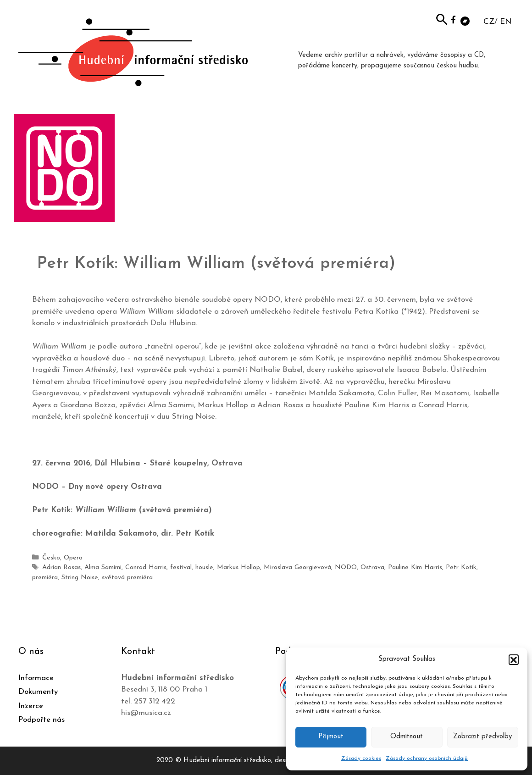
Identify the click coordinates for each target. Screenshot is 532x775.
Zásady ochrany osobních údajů (427, 758)
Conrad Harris (146, 567)
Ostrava (372, 567)
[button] (514, 659)
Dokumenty (38, 692)
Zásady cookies (361, 758)
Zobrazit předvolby (482, 737)
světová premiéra (127, 578)
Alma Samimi (103, 567)
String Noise (80, 578)
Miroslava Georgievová (297, 567)
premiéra (45, 578)
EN (506, 22)
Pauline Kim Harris (415, 567)
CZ (489, 22)
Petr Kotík (461, 567)
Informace (36, 678)
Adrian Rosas (61, 567)
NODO (346, 567)
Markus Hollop (238, 567)
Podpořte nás (42, 720)
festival (181, 567)
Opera (73, 558)
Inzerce (31, 706)
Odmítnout (407, 737)
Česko (51, 558)
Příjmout (331, 737)
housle (204, 567)
